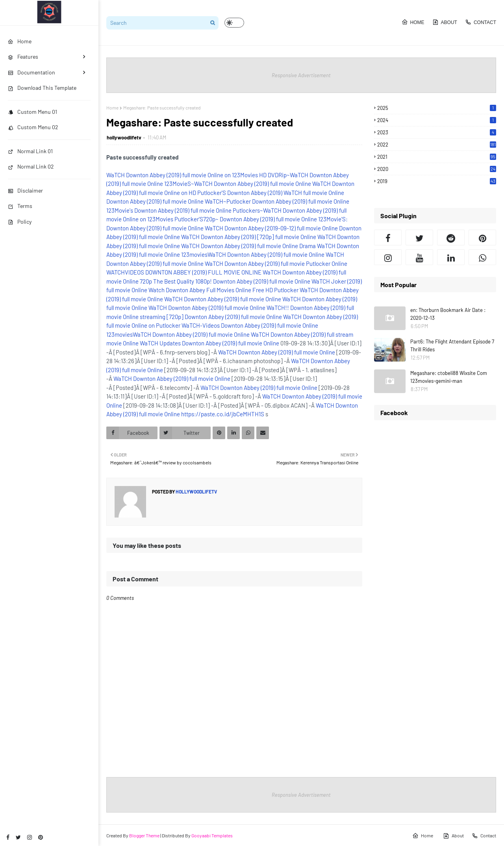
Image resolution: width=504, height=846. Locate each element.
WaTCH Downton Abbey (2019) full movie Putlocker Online (276, 263)
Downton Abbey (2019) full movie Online (155, 201)
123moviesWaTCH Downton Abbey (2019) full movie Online (253, 254)
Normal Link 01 (30, 151)
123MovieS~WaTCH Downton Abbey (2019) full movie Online (238, 184)
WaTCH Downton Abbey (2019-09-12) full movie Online (271, 228)
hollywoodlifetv (124, 137)
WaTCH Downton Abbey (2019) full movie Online (240, 246)
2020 (437, 169)
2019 (437, 181)
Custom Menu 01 (32, 112)
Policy (20, 222)
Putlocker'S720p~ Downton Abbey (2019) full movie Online (246, 219)
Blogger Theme (144, 835)
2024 (437, 120)
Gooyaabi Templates (212, 835)
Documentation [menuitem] (31, 72)
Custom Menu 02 (33, 127)
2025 (437, 108)
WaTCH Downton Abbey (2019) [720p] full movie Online (249, 237)
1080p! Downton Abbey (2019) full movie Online (253, 281)
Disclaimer (25, 190)
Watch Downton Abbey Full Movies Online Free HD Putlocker (223, 290)
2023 (437, 132)
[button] (234, 23)
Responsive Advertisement (301, 75)
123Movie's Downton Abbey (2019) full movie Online (169, 210)
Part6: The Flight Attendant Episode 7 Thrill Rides (452, 345)
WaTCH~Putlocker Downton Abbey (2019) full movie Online (277, 201)
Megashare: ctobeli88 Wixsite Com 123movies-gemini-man (449, 377)
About (445, 22)
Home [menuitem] (20, 41)
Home (413, 22)
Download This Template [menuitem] (42, 88)
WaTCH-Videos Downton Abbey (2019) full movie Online (250, 325)
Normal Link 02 (31, 166)
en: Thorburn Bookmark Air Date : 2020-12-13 (448, 314)
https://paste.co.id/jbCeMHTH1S (223, 414)
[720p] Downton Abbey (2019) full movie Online (224, 317)
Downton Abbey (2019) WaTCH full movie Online (286, 193)
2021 (437, 157)
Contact (481, 22)
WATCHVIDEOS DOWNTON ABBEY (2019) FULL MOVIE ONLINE (184, 272)
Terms (20, 206)
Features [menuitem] (23, 57)
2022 (437, 145)
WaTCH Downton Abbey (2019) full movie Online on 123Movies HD (186, 175)
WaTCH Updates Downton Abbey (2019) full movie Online (209, 343)
